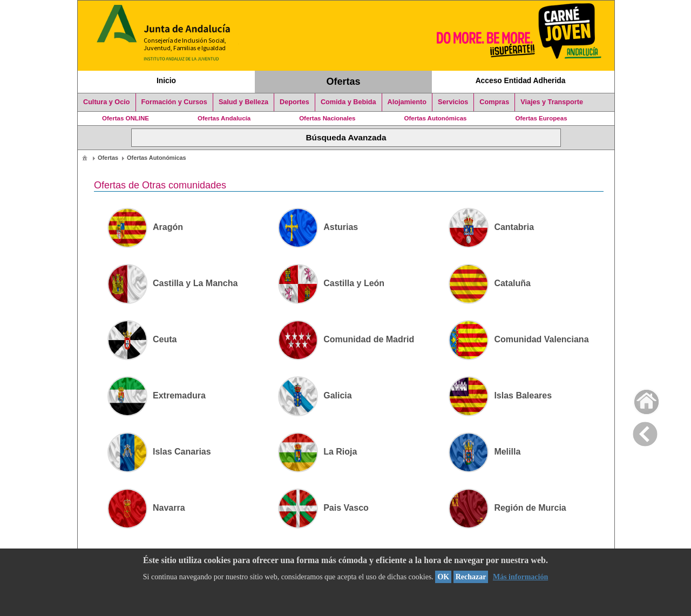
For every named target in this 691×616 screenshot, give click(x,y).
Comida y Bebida (348, 102)
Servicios (453, 102)
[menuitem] (85, 157)
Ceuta (142, 339)
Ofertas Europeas (541, 118)
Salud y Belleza (243, 102)
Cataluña (490, 283)
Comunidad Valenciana (519, 339)
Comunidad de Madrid (346, 339)
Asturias (318, 227)
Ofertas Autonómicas (435, 118)
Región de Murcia (507, 508)
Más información (520, 577)
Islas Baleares (500, 395)
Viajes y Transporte (552, 102)
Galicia (315, 395)
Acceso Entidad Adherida (521, 80)
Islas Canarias (159, 452)
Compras (494, 102)
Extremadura (157, 395)
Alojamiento (407, 102)
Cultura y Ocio (107, 102)
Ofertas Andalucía (224, 118)
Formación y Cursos (174, 102)
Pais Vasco (323, 508)
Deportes (294, 102)
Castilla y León (331, 283)
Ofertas (344, 82)
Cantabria (491, 227)
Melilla (485, 452)
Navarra (146, 508)
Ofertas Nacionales (327, 118)
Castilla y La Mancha (172, 283)
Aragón (145, 227)
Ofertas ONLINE (126, 118)
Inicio (166, 80)
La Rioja (317, 452)
